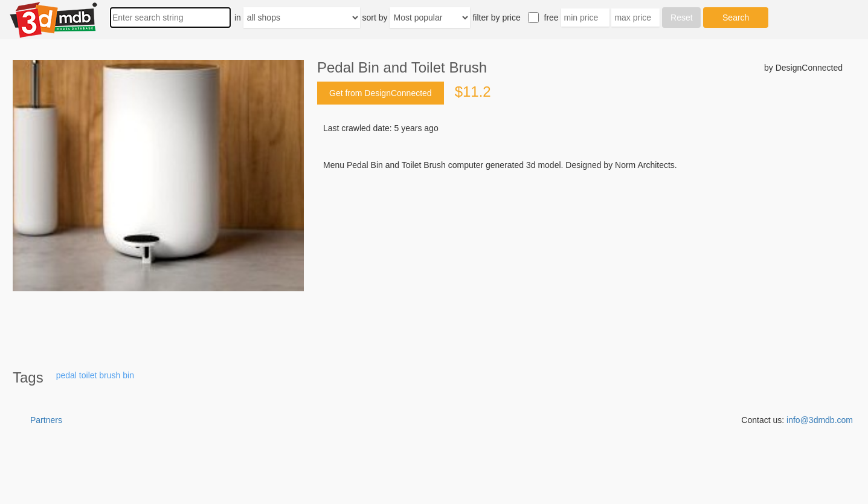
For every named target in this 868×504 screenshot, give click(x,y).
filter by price (496, 18)
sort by (375, 18)
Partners (46, 420)
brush (110, 375)
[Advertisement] (580, 263)
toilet (88, 375)
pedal (66, 375)
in (238, 18)
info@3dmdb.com (820, 420)
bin (128, 375)
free (551, 18)
